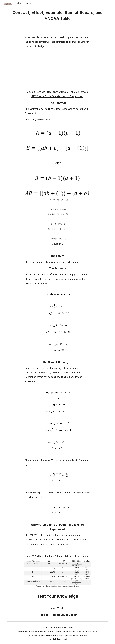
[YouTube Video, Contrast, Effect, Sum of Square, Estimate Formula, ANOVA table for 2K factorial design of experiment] (58, 69)
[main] (57, 16)
